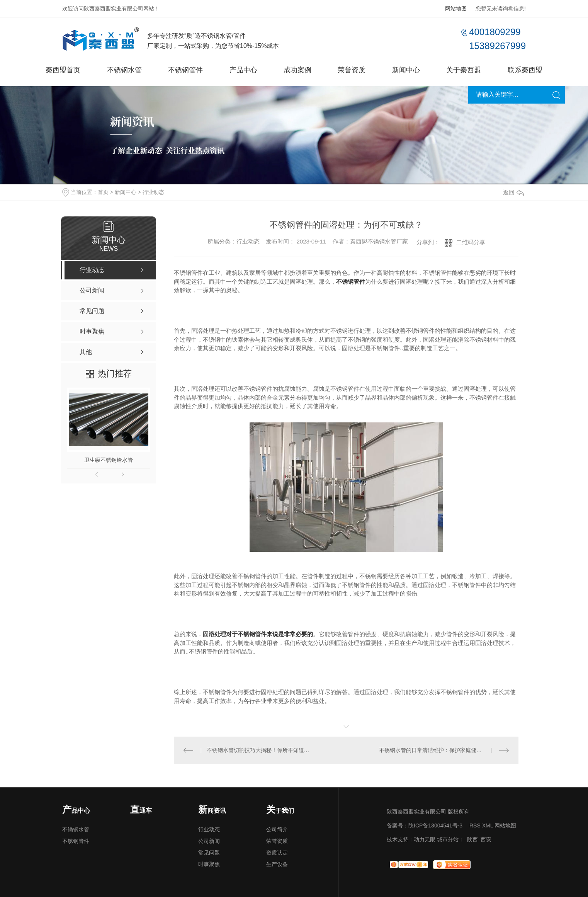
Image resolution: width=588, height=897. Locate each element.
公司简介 (277, 829)
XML (488, 826)
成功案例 (297, 70)
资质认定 (277, 853)
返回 (513, 192)
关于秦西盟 (464, 70)
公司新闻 (209, 841)
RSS (475, 826)
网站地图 (456, 9)
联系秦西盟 (525, 70)
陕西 (472, 839)
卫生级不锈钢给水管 (109, 460)
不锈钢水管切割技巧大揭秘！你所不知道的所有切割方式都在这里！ (260, 750)
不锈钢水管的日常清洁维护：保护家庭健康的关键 (438, 750)
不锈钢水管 (124, 70)
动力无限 (425, 839)
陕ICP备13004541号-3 (435, 826)
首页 (103, 192)
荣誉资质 (352, 70)
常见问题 (209, 853)
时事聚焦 (209, 864)
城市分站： (450, 839)
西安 (486, 839)
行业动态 (153, 192)
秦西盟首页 (63, 70)
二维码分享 (471, 242)
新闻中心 (406, 70)
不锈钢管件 (185, 70)
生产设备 (277, 864)
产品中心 (243, 70)
